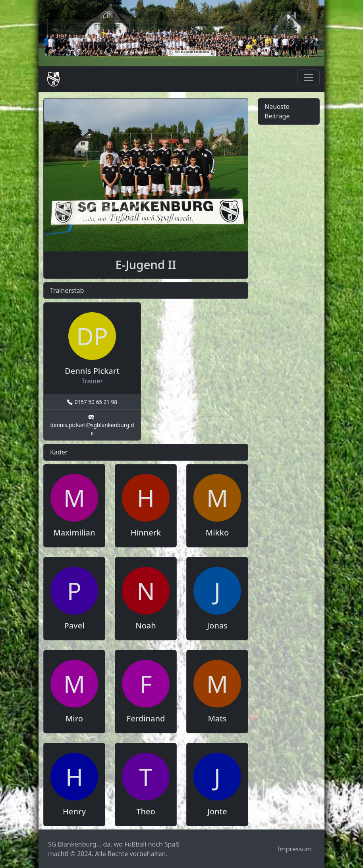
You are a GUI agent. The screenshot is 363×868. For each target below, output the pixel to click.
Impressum (295, 849)
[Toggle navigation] (309, 77)
